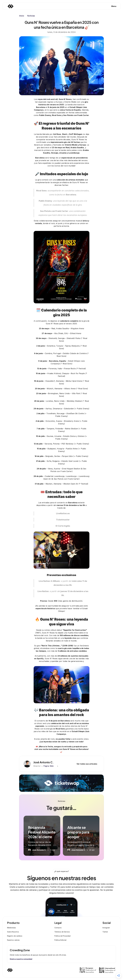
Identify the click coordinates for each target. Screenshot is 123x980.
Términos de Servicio (62, 932)
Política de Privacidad (62, 936)
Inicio (22, 16)
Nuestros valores (13, 940)
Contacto (58, 928)
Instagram (106, 928)
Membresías (11, 928)
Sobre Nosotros (13, 932)
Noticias (31, 16)
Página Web (48, 766)
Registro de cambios (15, 936)
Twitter (105, 932)
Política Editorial (60, 940)
